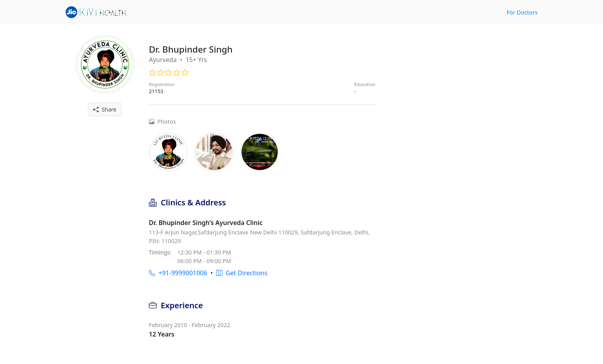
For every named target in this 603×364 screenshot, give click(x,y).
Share (105, 109)
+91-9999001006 (178, 273)
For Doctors (522, 12)
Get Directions (242, 273)
